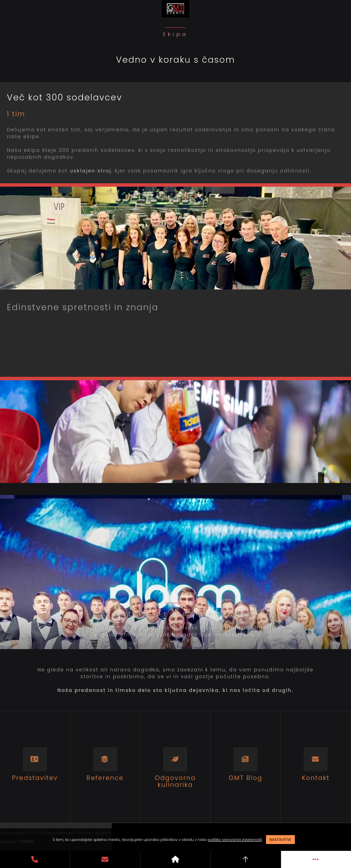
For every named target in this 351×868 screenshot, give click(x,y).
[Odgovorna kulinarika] (176, 767)
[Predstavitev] (35, 767)
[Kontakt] (316, 767)
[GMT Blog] (246, 767)
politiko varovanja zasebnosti (235, 840)
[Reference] (105, 767)
